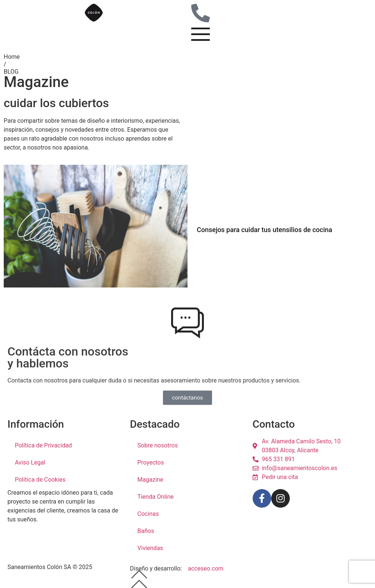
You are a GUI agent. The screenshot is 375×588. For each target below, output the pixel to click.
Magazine (150, 480)
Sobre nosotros (158, 445)
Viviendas (150, 548)
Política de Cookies (40, 480)
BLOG (11, 72)
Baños (146, 531)
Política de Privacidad (43, 445)
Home (12, 57)
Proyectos (150, 462)
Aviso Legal (30, 462)
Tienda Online (155, 497)
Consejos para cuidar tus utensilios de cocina (265, 230)
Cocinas (148, 514)
